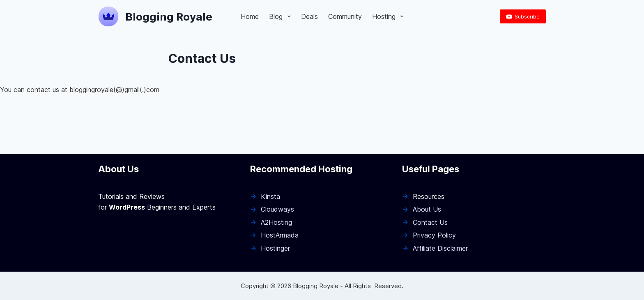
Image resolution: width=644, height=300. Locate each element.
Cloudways (277, 209)
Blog (281, 16)
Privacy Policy (434, 235)
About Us (427, 209)
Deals (309, 16)
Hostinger (275, 248)
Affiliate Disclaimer (440, 248)
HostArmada (280, 235)
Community (345, 16)
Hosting (389, 16)
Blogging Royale (169, 17)
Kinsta (270, 196)
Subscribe (523, 16)
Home (250, 16)
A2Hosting (276, 222)
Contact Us (430, 222)
